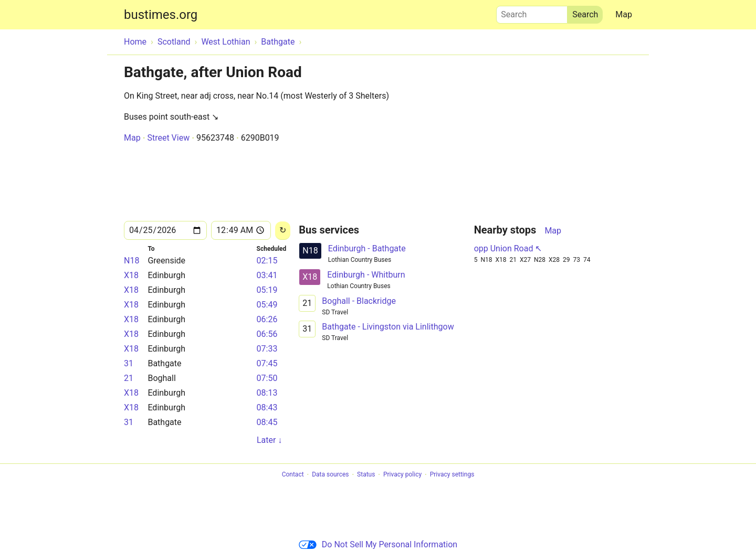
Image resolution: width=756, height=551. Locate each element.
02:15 (267, 261)
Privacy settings (452, 475)
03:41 (267, 275)
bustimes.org (161, 15)
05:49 (267, 305)
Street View (168, 138)
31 (129, 363)
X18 (131, 275)
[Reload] (283, 231)
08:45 (267, 422)
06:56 (267, 334)
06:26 (267, 319)
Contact (293, 475)
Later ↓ (269, 440)
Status (366, 475)
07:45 (267, 363)
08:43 (267, 407)
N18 (132, 261)
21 (129, 378)
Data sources (330, 475)
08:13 (267, 393)
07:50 (267, 378)
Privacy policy (402, 475)
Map (624, 14)
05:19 (267, 290)
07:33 (267, 349)
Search (532, 12)
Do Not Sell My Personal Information (378, 544)
